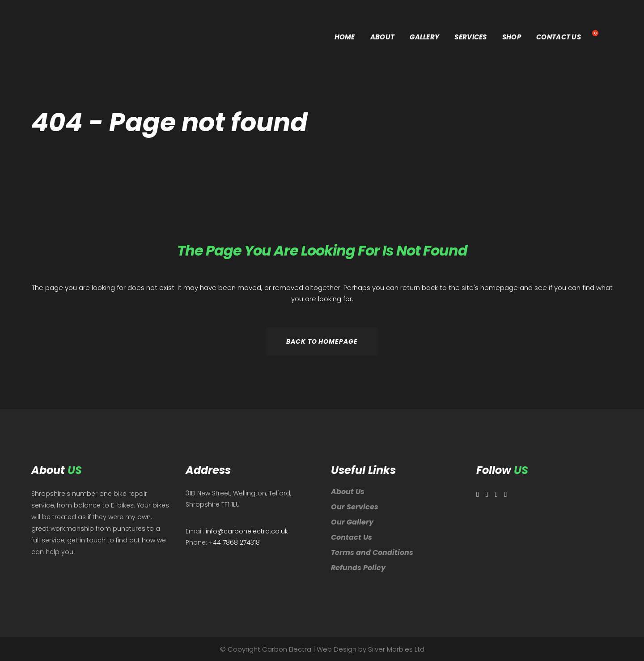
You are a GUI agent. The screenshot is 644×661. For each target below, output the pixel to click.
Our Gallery (352, 522)
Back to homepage (322, 341)
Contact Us (352, 537)
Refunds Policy (358, 568)
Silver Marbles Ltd (396, 649)
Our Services (355, 507)
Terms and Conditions (372, 552)
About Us (348, 492)
